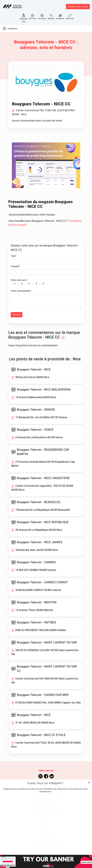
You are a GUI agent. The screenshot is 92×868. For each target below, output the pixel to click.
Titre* (14, 256)
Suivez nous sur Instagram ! (45, 783)
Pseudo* (15, 266)
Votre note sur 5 (19, 280)
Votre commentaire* (21, 291)
